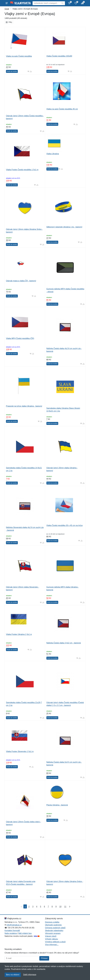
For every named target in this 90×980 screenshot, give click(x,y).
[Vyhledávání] (46, 3)
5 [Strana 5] (41, 907)
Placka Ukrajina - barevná (57, 805)
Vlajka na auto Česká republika (19, 56)
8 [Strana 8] (52, 907)
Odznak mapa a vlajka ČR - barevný (21, 281)
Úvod (7, 9)
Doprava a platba (52, 922)
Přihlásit (44, 958)
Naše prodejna (11, 933)
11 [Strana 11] (65, 907)
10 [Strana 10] (60, 907)
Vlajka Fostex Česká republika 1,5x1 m (22, 170)
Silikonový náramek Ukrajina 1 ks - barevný (64, 227)
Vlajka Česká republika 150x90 (59, 56)
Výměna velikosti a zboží (55, 942)
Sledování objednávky (54, 931)
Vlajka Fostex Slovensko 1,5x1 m (20, 751)
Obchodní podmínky (53, 925)
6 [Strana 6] (44, 907)
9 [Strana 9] (56, 907)
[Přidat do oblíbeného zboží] (28, 71)
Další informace (30, 975)
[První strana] (21, 906)
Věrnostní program (53, 933)
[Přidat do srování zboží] (31, 71)
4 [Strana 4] (37, 907)
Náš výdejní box (25, 933)
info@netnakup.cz (14, 925)
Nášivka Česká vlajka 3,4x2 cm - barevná (64, 643)
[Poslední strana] (69, 906)
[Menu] (7, 3)
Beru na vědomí (13, 975)
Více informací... (52, 945)
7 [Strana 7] (48, 907)
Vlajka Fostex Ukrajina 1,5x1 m (19, 634)
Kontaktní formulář (12, 931)
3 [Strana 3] (33, 907)
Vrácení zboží (51, 936)
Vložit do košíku (12, 71)
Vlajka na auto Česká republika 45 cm (62, 109)
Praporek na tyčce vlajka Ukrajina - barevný (24, 406)
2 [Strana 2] (29, 907)
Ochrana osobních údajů (55, 928)
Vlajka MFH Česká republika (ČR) (20, 338)
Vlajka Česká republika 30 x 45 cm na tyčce (65, 525)
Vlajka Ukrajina (53, 154)
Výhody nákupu (51, 939)
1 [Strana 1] (25, 907)
